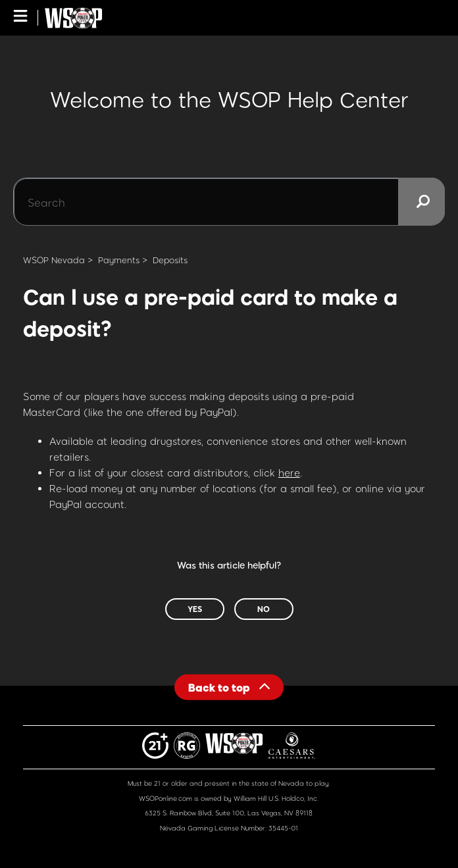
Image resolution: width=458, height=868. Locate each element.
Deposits (170, 260)
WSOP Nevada (54, 260)
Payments (119, 260)
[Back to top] (229, 687)
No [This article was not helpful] (264, 609)
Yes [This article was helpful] (195, 609)
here (289, 472)
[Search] (229, 202)
